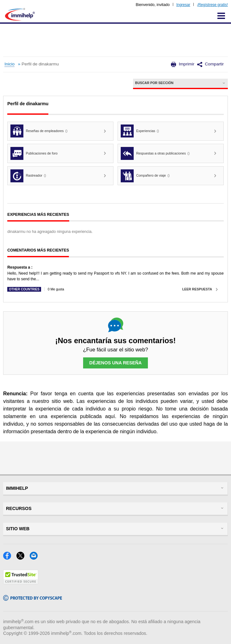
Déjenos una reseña (116, 363)
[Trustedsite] (21, 582)
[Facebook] (10, 558)
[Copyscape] (33, 599)
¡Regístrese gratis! (212, 5)
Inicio (9, 64)
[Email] (36, 558)
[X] (23, 558)
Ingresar (183, 5)
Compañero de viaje (145, 176)
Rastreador (28, 176)
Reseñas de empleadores (39, 131)
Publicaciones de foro (34, 153)
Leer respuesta (197, 289)
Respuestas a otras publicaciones (155, 153)
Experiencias (140, 131)
